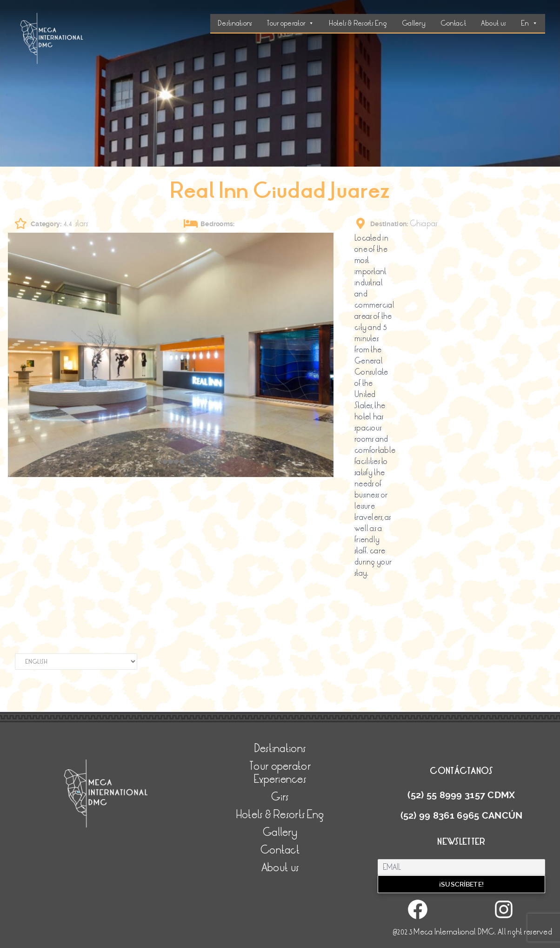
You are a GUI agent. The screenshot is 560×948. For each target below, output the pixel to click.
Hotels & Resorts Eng (358, 23)
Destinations (235, 23)
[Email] (461, 867)
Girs (280, 797)
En (529, 23)
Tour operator (290, 23)
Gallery (414, 23)
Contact (453, 23)
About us (493, 23)
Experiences (280, 779)
